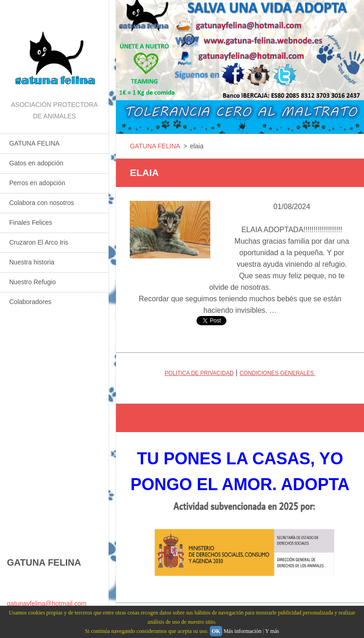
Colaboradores (30, 302)
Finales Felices (31, 222)
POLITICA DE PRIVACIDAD (199, 373)
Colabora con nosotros (42, 203)
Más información (243, 631)
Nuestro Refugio (32, 282)
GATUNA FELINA (34, 143)
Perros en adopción (37, 183)
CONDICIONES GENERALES (278, 373)
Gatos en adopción (36, 163)
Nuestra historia (32, 262)
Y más (272, 631)
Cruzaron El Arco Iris (39, 242)
